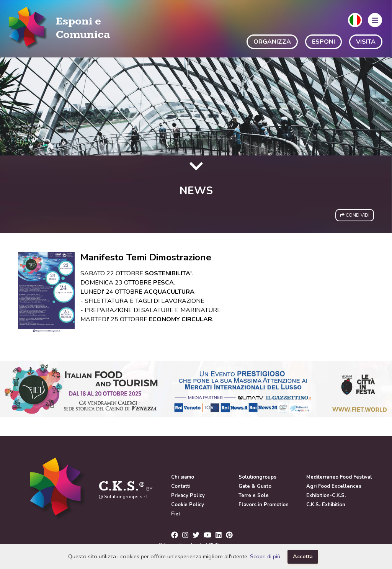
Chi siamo (183, 477)
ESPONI (323, 42)
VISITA (366, 42)
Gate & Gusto (255, 486)
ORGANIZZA (272, 42)
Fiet (176, 514)
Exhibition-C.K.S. (326, 495)
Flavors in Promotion (264, 505)
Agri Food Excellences (334, 486)
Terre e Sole (254, 495)
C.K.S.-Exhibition (326, 505)
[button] (355, 20)
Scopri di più (265, 556)
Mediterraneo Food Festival (339, 477)
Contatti (181, 486)
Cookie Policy (188, 505)
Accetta (303, 556)
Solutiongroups (257, 477)
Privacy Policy (188, 495)
